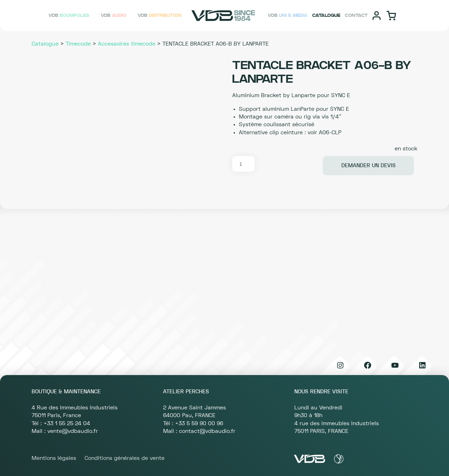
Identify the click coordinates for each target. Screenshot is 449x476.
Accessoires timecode (127, 44)
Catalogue (45, 44)
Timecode (78, 44)
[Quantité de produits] (243, 164)
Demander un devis (368, 165)
